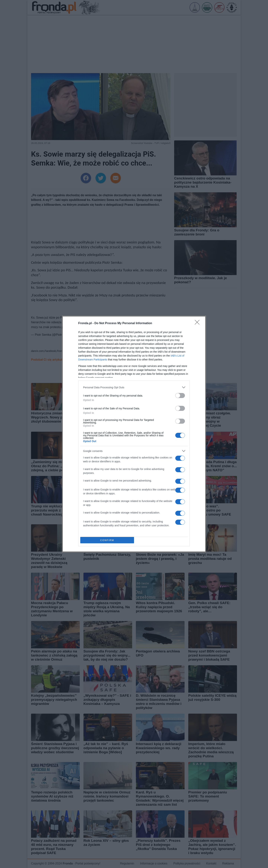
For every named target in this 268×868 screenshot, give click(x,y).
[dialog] (134, 434)
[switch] (180, 396)
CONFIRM (107, 540)
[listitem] (134, 387)
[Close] (198, 323)
